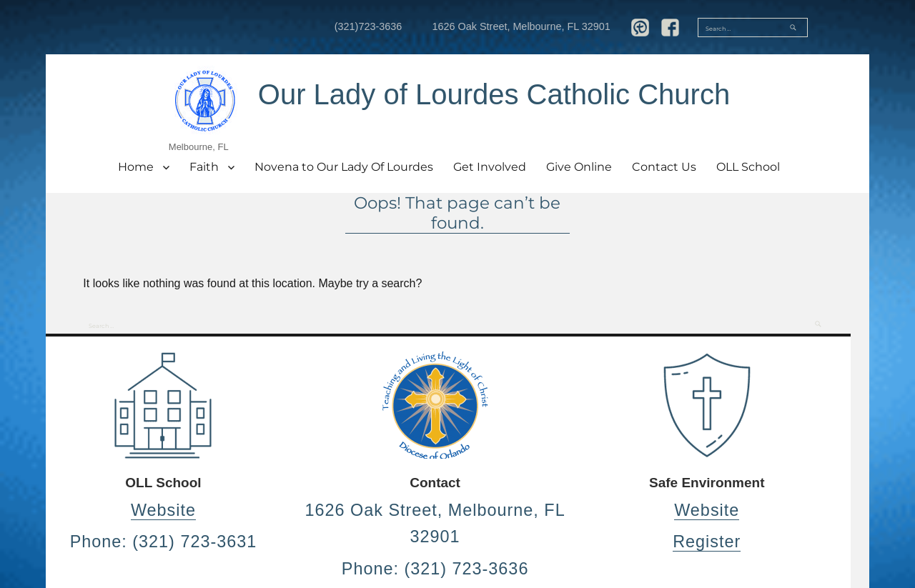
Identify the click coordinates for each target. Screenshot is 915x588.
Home (136, 167)
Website (163, 510)
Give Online (579, 167)
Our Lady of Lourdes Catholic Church (494, 94)
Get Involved (490, 167)
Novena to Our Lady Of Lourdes (344, 167)
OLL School (748, 167)
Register (707, 542)
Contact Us (664, 167)
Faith (204, 167)
